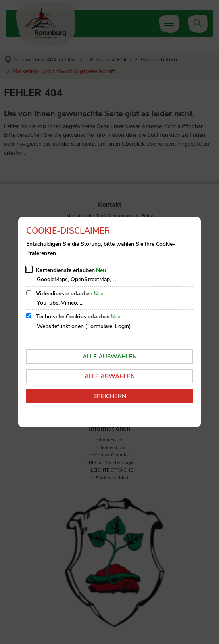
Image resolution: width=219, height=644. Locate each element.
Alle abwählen (110, 376)
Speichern (110, 396)
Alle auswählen (110, 356)
